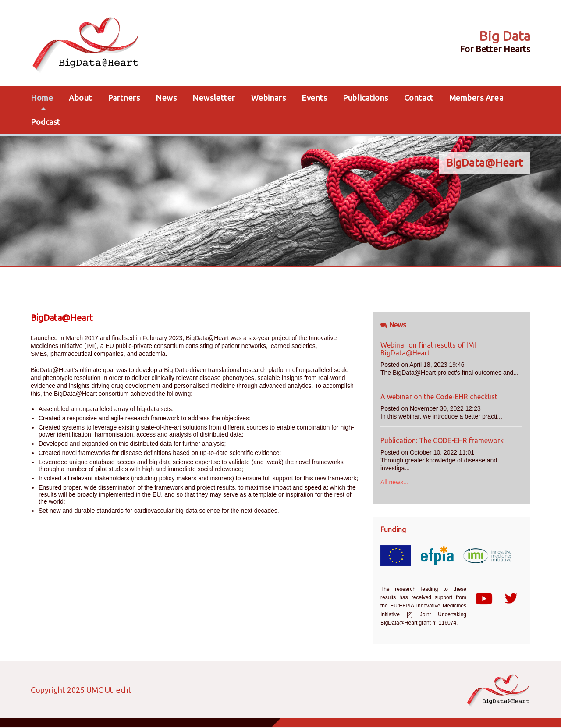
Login (143, 690)
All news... (394, 482)
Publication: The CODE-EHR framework (442, 440)
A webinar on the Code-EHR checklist (439, 397)
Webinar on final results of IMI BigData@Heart (428, 349)
